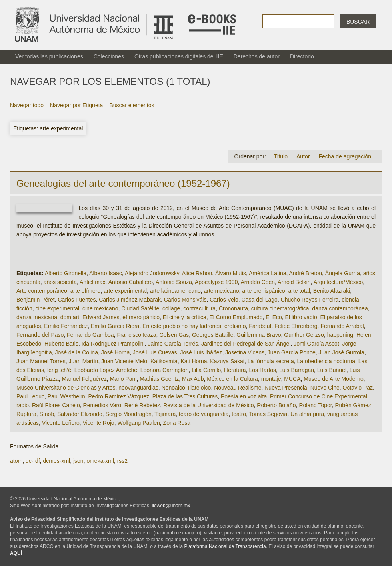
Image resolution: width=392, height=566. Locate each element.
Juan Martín (83, 361)
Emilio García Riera (115, 326)
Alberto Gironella (66, 273)
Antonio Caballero (131, 282)
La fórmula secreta (271, 361)
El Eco (274, 317)
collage (171, 308)
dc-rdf (33, 461)
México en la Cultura (232, 379)
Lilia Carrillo (206, 370)
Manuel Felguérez (84, 379)
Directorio (302, 56)
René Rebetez (142, 405)
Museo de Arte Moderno (333, 379)
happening (340, 335)
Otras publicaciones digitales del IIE (179, 56)
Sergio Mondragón (129, 414)
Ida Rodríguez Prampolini (113, 344)
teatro (239, 414)
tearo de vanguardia (204, 414)
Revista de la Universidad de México (208, 405)
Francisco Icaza (136, 335)
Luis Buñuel (332, 370)
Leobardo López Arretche (106, 370)
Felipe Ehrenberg (296, 326)
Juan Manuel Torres (41, 361)
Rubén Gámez (353, 405)
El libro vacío (301, 317)
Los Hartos (262, 370)
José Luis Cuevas (155, 352)
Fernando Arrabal (342, 326)
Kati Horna (194, 361)
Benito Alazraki (332, 291)
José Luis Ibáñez (201, 352)
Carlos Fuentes (77, 300)
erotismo (235, 326)
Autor (303, 156)
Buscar (358, 22)
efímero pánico (141, 317)
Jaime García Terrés (173, 344)
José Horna (116, 352)
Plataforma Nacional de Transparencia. (226, 546)
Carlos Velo (224, 300)
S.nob (47, 414)
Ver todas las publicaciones (49, 56)
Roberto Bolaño (276, 405)
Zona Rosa (177, 423)
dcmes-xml (56, 461)
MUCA (292, 379)
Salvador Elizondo (80, 414)
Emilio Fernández (66, 326)
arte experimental (125, 291)
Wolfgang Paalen (138, 423)
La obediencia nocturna (326, 361)
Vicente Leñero (61, 423)
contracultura (199, 308)
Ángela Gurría (343, 273)
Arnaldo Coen (258, 282)
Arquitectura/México (338, 282)
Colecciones (109, 56)
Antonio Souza (174, 282)
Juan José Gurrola (341, 352)
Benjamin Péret (36, 300)
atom (16, 461)
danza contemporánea (340, 308)
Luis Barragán (297, 370)
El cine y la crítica (185, 317)
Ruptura (26, 414)
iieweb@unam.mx (171, 506)
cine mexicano (100, 308)
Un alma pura (307, 414)
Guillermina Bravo (259, 335)
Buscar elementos (132, 105)
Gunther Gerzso (304, 335)
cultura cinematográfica (280, 308)
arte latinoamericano (175, 291)
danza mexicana (37, 317)
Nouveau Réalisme (238, 388)
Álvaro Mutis (231, 273)
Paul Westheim (66, 396)
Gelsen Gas (174, 335)
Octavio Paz (358, 388)
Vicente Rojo (99, 423)
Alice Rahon (197, 273)
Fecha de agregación (345, 156)
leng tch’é (59, 370)
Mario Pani (123, 379)
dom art (70, 317)
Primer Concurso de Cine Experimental (319, 396)
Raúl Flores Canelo (56, 405)
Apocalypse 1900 (216, 282)
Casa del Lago (260, 300)
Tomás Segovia (268, 414)
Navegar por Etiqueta (76, 105)
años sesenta (60, 282)
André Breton (306, 273)
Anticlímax (93, 282)
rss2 (122, 461)
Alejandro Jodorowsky (152, 273)
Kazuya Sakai (227, 361)
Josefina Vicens (245, 352)
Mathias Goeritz (159, 379)
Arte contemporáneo (42, 291)
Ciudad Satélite (140, 308)
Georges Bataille (213, 335)
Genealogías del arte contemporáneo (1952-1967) (123, 183)
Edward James (101, 317)
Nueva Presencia (286, 388)
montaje (271, 379)
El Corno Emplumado (236, 317)
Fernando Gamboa (90, 335)
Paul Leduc (30, 396)
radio (23, 405)
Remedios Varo (102, 405)
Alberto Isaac (106, 273)
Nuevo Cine (325, 388)
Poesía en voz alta (244, 396)
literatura (235, 370)
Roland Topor (315, 405)
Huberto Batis (61, 344)
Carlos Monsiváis (185, 300)
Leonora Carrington (165, 370)
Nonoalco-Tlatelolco (186, 388)
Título (281, 156)
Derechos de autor (257, 56)
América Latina (267, 273)
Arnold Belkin (294, 282)
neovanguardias (138, 388)
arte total (299, 291)
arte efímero (85, 291)
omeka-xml (100, 461)
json (78, 461)
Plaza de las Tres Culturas (185, 396)
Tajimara (165, 414)
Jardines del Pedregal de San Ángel (246, 344)
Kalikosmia (164, 361)
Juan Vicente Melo (124, 361)
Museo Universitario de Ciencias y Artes (66, 388)
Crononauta (233, 308)
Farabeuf (260, 326)
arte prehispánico (263, 291)
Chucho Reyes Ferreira (310, 300)
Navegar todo (27, 105)
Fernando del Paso (40, 335)
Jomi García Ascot (316, 344)
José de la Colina (77, 352)
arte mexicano (222, 291)
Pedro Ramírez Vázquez (119, 396)
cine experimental (57, 308)
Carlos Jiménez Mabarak (130, 300)
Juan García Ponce (292, 352)
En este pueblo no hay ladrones (182, 326)
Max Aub (193, 379)
